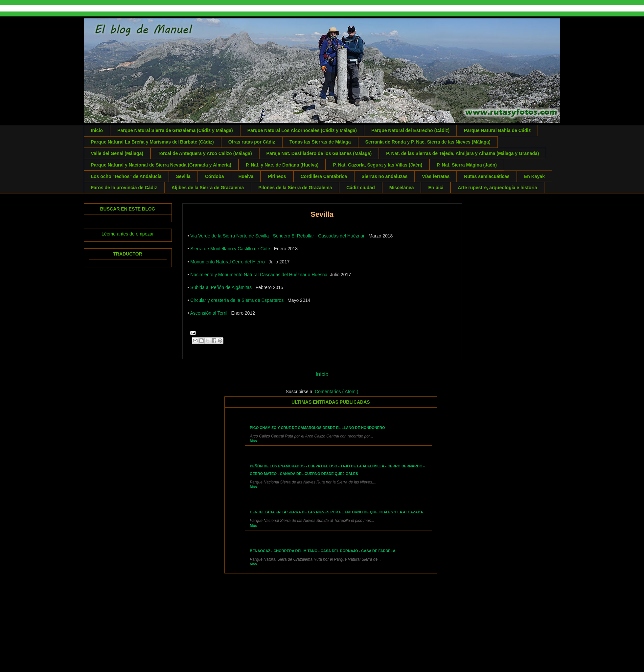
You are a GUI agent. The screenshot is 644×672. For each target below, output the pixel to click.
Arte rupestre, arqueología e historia (497, 188)
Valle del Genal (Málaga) (117, 153)
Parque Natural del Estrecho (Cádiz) (410, 130)
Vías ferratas (436, 176)
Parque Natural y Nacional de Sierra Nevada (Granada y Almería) (161, 165)
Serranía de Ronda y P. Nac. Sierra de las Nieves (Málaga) (428, 142)
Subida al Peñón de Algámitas (221, 287)
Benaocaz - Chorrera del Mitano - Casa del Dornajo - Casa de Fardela (322, 551)
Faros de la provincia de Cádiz (124, 188)
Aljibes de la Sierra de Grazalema (208, 188)
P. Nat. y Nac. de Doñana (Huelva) (282, 165)
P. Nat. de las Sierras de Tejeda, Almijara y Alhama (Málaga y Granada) (462, 153)
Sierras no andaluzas (384, 176)
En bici (436, 188)
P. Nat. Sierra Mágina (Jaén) (467, 165)
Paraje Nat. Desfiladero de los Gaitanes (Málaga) (319, 153)
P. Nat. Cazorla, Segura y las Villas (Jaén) (378, 165)
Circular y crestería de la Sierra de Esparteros (237, 300)
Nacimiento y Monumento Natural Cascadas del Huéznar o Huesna (259, 275)
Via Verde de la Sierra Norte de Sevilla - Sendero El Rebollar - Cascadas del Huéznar (277, 236)
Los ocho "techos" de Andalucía (126, 176)
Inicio (97, 130)
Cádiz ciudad (360, 188)
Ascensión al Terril (209, 313)
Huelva (246, 176)
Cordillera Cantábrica (324, 176)
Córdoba (215, 176)
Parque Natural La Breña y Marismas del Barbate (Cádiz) (152, 142)
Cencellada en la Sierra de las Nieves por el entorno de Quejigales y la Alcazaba (336, 512)
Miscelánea (402, 188)
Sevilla (183, 176)
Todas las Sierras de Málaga (320, 142)
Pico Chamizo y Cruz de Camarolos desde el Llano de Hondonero (317, 428)
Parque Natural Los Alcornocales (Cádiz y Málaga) (302, 130)
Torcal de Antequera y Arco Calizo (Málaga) (205, 153)
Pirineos (277, 176)
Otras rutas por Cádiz (252, 142)
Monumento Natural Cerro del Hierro (227, 262)
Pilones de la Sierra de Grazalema (295, 188)
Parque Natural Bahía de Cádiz (497, 130)
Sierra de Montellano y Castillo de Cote (230, 249)
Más (253, 441)
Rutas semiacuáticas (487, 176)
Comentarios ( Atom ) (336, 392)
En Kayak (534, 176)
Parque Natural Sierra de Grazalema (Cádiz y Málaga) (175, 130)
